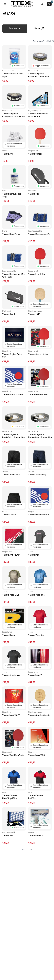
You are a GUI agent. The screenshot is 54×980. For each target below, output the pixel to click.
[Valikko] (5, 4)
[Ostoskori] (49, 4)
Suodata (15, 28)
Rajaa (39, 29)
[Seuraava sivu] (30, 849)
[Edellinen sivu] (24, 849)
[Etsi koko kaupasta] (42, 4)
